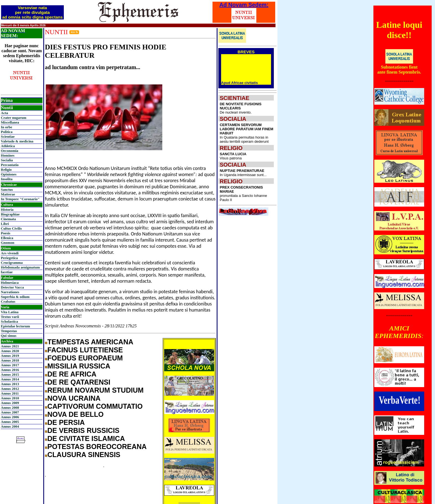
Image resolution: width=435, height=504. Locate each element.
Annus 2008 (10, 408)
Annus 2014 (10, 379)
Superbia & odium (15, 297)
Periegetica (9, 258)
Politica (7, 132)
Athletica (8, 146)
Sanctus (7, 190)
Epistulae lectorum (15, 326)
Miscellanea (10, 122)
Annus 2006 (10, 417)
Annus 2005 (10, 422)
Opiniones (9, 174)
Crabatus (8, 301)
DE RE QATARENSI (79, 382)
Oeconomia (10, 151)
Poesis (6, 233)
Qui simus (9, 336)
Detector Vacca (12, 287)
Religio (6, 170)
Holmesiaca (10, 283)
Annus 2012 (10, 389)
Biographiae (10, 214)
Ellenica (7, 238)
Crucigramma (12, 263)
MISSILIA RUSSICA (79, 366)
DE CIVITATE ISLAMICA (86, 438)
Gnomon (7, 243)
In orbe (7, 127)
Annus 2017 (10, 365)
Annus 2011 (10, 393)
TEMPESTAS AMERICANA (90, 342)
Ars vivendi (10, 253)
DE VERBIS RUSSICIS (84, 430)
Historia (7, 210)
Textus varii (10, 317)
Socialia (7, 160)
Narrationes (10, 292)
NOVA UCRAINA (74, 398)
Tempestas (9, 331)
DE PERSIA (66, 422)
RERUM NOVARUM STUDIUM (96, 390)
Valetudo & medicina (17, 141)
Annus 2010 (10, 398)
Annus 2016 (10, 370)
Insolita (7, 179)
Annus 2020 (10, 351)
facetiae (7, 272)
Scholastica (9, 321)
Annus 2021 (10, 346)
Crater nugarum (14, 118)
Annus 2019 (10, 356)
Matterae (8, 194)
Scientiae (8, 136)
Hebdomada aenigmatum (20, 267)
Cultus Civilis (11, 228)
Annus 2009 (10, 403)
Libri (5, 224)
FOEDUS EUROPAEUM (85, 358)
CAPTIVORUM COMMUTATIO (95, 406)
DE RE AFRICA (72, 374)
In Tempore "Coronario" (20, 199)
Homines (8, 155)
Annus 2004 (10, 426)
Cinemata (8, 219)
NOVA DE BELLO (76, 414)
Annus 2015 (10, 374)
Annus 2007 (10, 412)
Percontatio (10, 165)
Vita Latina (10, 312)
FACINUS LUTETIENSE (85, 350)
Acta (4, 113)
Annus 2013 (10, 384)
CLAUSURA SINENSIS (84, 455)
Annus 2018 (10, 360)
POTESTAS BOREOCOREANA (97, 447)
